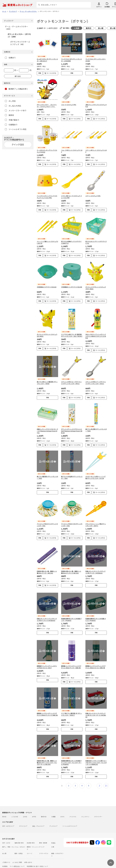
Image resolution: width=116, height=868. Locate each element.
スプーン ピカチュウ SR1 (93, 196)
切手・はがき (6, 837)
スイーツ (29, 848)
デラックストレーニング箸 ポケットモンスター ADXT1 (96, 525)
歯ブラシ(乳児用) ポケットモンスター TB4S (96, 430)
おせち (62, 811)
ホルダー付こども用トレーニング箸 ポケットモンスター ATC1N (95, 477)
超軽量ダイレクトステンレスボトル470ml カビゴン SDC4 (47, 662)
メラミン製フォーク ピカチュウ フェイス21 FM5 (71, 197)
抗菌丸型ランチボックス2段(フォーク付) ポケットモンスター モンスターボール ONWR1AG (96, 757)
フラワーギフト (44, 848)
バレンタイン (85, 811)
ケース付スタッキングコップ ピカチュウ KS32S (47, 151)
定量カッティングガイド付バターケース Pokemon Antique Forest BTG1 (47, 431)
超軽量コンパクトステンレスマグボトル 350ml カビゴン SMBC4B (95, 662)
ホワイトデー (98, 811)
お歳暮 (53, 811)
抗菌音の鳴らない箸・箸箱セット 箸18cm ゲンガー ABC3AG (47, 570)
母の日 (4, 811)
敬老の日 (44, 811)
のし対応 (10, 101)
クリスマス (73, 811)
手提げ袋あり (12, 120)
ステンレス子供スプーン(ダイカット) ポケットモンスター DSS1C (96, 383)
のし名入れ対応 (13, 106)
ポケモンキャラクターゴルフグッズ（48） (20, 43)
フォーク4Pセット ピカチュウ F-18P (72, 151)
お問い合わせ (28, 857)
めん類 (4, 848)
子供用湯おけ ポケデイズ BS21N (47, 287)
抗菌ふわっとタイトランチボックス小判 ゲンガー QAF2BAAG (95, 570)
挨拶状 (9, 115)
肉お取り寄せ (31, 837)
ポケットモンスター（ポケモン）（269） (19, 35)
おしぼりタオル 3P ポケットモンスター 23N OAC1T (47, 60)
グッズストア (53, 821)
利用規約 (5, 861)
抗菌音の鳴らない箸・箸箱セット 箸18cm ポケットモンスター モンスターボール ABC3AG (47, 757)
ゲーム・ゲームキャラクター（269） (16, 28)
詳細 (40, 73)
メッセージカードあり (16, 110)
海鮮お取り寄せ (19, 837)
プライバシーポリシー (11, 865)
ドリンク (42, 841)
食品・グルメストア (38, 821)
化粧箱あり (11, 125)
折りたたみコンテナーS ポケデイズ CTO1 (96, 242)
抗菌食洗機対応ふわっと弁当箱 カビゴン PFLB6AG (96, 616)
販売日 (89, 28)
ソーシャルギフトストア (70, 821)
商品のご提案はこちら (27, 865)
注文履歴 (107, 7)
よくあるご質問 (17, 857)
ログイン (99, 7)
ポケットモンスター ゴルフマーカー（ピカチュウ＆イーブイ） (47, 106)
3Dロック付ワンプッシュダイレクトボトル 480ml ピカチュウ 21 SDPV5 (96, 336)
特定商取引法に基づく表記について (37, 861)
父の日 (25, 811)
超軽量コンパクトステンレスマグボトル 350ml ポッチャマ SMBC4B (47, 709)
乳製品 (53, 837)
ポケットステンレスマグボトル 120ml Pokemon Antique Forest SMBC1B (72, 431)
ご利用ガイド (6, 857)
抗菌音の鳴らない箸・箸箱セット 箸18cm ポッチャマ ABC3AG (71, 570)
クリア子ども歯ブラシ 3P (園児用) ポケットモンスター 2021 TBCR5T (72, 335)
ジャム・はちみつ (20, 841)
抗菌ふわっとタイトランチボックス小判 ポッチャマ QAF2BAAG (47, 616)
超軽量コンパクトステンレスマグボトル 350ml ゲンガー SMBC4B (71, 662)
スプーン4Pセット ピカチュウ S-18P (96, 151)
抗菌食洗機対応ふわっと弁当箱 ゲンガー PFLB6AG (71, 616)
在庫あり (10, 58)
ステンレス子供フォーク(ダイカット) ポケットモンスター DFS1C (71, 383)
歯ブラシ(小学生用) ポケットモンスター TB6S (72, 477)
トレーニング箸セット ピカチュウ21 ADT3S (47, 242)
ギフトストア (23, 821)
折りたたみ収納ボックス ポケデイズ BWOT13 (71, 242)
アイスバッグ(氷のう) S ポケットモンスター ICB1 (47, 525)
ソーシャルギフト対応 (16, 129)
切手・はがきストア (8, 821)
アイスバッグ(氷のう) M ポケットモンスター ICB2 (72, 525)
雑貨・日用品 (19, 848)
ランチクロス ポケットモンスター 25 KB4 (96, 60)
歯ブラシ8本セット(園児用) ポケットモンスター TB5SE (47, 383)
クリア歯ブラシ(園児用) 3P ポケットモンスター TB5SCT (71, 709)
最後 (106, 780)
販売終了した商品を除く (17, 89)
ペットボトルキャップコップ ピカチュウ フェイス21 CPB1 (47, 197)
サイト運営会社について (17, 861)
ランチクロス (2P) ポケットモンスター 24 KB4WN (71, 60)
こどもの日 (15, 811)
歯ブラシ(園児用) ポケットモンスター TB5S (47, 477)
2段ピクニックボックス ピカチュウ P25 (96, 106)
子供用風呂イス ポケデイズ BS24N (72, 287)
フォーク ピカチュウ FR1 (69, 105)
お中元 (34, 811)
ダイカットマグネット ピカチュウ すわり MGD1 (96, 288)
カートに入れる (52, 73)
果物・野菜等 (43, 837)
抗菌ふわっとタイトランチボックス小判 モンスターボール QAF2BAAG (96, 710)
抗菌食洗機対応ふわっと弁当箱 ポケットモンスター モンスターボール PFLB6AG (71, 757)
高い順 (101, 28)
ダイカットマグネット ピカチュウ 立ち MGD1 (47, 335)
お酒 (53, 841)
